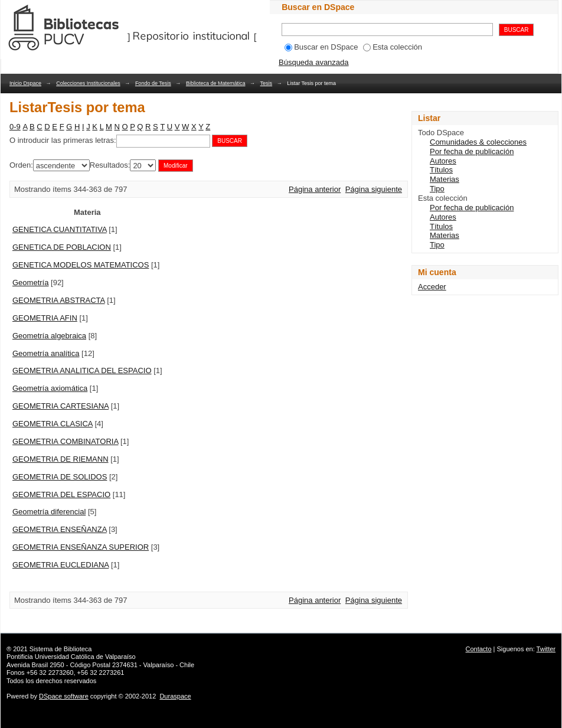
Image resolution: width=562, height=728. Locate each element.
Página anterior (315, 189)
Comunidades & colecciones (478, 142)
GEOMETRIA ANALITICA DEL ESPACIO (82, 370)
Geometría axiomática (50, 388)
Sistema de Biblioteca (61, 649)
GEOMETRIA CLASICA (53, 424)
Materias (445, 179)
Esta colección (393, 47)
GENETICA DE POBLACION (62, 247)
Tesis (267, 83)
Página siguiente (374, 189)
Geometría (30, 283)
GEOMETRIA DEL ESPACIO (61, 494)
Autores (443, 161)
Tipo (437, 189)
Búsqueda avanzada (314, 62)
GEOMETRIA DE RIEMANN (61, 459)
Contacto (479, 649)
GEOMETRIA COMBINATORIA (65, 441)
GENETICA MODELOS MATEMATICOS (81, 265)
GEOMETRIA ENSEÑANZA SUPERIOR (81, 547)
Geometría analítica (46, 353)
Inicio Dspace (25, 83)
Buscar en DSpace (321, 47)
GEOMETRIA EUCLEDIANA (61, 565)
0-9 (15, 127)
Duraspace (175, 696)
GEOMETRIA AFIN (45, 318)
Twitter (546, 649)
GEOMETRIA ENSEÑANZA (60, 529)
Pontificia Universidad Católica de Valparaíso (71, 657)
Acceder (432, 287)
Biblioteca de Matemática (216, 83)
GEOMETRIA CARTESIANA (61, 406)
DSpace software (64, 696)
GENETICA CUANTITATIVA (60, 229)
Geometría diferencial (49, 512)
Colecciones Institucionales (88, 83)
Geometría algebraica (49, 336)
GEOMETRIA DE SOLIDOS (60, 477)
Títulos (441, 170)
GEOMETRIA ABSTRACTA (59, 300)
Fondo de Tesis (153, 83)
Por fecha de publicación (472, 151)
